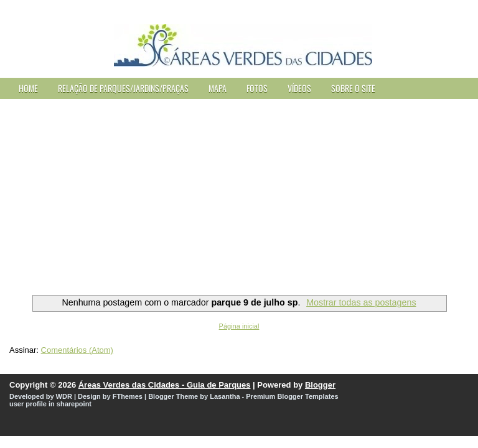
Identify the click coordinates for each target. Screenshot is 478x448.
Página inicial (239, 326)
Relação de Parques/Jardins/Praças (123, 88)
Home (28, 88)
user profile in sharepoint (50, 404)
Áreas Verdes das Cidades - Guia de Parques (165, 385)
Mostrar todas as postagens (361, 302)
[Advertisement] (239, 192)
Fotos (257, 88)
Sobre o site (353, 88)
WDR (64, 396)
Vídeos (299, 88)
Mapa (218, 88)
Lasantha (225, 396)
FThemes (128, 396)
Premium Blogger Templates (292, 396)
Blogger (320, 385)
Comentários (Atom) (77, 350)
